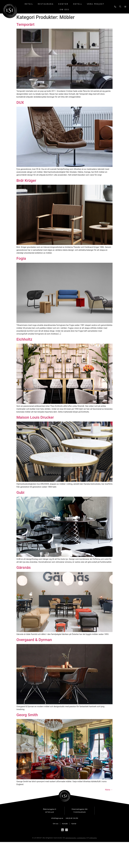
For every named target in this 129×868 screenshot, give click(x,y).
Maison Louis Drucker (35, 417)
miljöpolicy (93, 838)
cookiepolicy (81, 838)
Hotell (78, 4)
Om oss (64, 9)
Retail (29, 4)
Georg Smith (27, 715)
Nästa (109, 790)
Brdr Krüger (26, 180)
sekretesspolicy (71, 838)
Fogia (21, 258)
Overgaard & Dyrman (34, 640)
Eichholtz (24, 339)
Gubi (20, 492)
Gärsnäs (24, 567)
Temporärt (25, 24)
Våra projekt (96, 4)
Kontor (63, 4)
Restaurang (46, 4)
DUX (20, 102)
